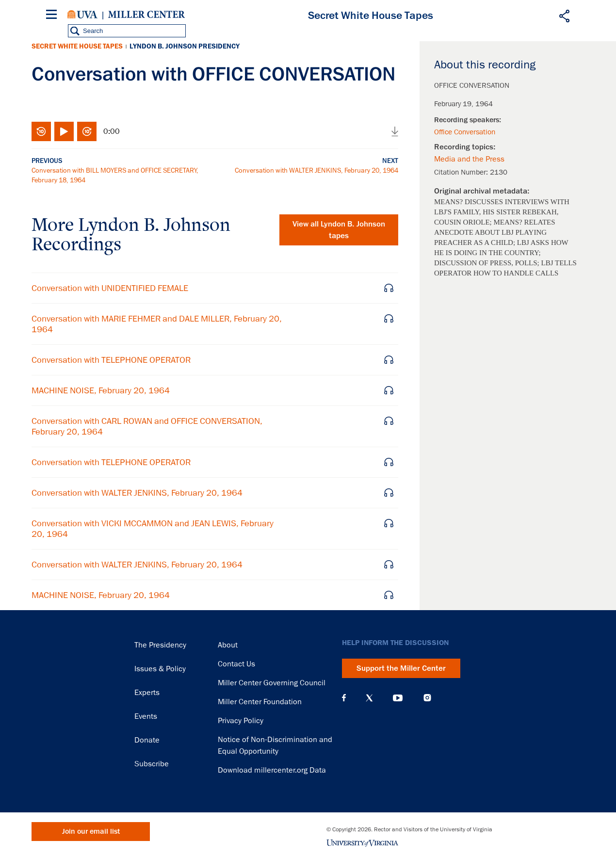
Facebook (344, 698)
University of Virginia (82, 15)
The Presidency (160, 645)
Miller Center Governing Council (272, 683)
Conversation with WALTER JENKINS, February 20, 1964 (316, 170)
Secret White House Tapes (77, 46)
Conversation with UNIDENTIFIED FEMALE (110, 288)
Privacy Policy (241, 721)
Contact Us (236, 664)
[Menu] (53, 16)
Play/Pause (64, 131)
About (228, 645)
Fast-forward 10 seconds (87, 131)
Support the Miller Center (401, 668)
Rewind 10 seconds (41, 131)
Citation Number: (462, 172)
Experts (147, 693)
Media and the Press (469, 159)
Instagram (427, 698)
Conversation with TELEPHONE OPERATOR (111, 360)
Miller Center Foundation (260, 702)
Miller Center (146, 15)
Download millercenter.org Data (272, 770)
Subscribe (152, 764)
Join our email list (91, 832)
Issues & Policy (160, 669)
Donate (147, 740)
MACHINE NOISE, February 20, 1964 (101, 390)
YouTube (398, 698)
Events (146, 716)
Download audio (395, 131)
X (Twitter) (369, 698)
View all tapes (339, 230)
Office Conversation (465, 132)
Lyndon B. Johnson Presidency (185, 46)
